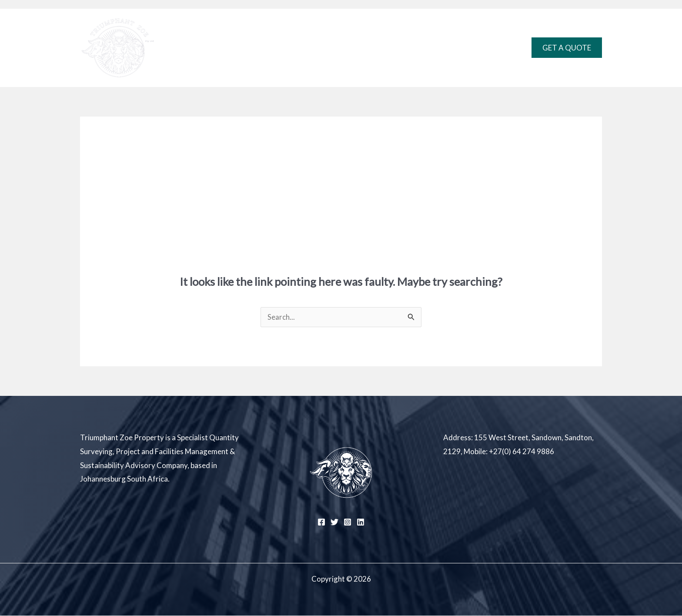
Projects (359, 48)
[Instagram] (348, 522)
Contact (405, 48)
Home (270, 48)
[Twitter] (334, 522)
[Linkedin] (361, 522)
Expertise (310, 48)
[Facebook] (321, 522)
